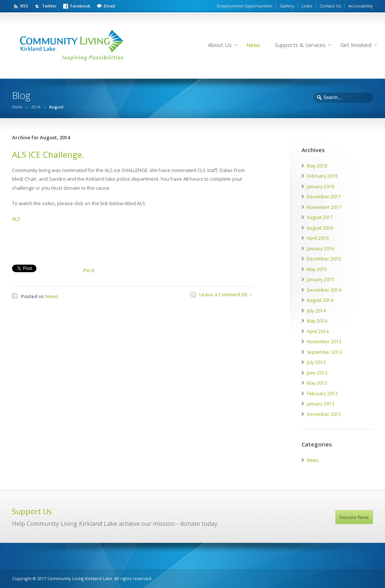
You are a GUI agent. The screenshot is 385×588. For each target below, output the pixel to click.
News (253, 45)
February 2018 (322, 176)
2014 (36, 107)
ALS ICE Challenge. (48, 154)
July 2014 (316, 311)
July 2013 (316, 362)
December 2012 (324, 414)
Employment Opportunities (245, 6)
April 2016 (318, 238)
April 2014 (318, 331)
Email (109, 6)
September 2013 (324, 352)
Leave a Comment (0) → (226, 294)
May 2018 (317, 166)
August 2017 (320, 217)
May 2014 (317, 321)
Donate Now (354, 517)
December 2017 (324, 197)
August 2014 (320, 300)
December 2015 (324, 259)
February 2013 (322, 394)
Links (307, 6)
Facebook (80, 6)
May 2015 (317, 269)
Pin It (89, 270)
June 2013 (317, 373)
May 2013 (317, 383)
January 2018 (321, 187)
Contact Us (330, 6)
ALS (16, 219)
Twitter (49, 6)
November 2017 (324, 207)
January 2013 (321, 404)
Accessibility (361, 6)
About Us (220, 45)
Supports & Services (300, 45)
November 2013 (324, 342)
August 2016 (320, 228)
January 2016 (321, 249)
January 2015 (321, 280)
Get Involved (356, 45)
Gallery (287, 6)
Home (17, 107)
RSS (24, 6)
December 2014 (324, 290)
